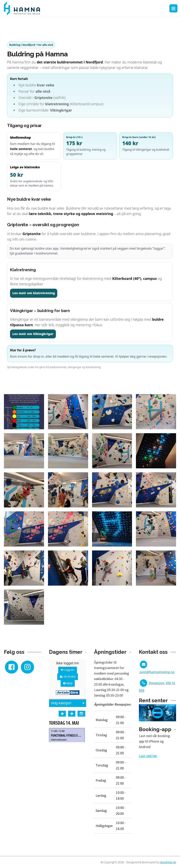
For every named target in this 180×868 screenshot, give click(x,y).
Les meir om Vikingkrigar (33, 334)
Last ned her (148, 756)
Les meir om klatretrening (34, 293)
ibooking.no (168, 862)
